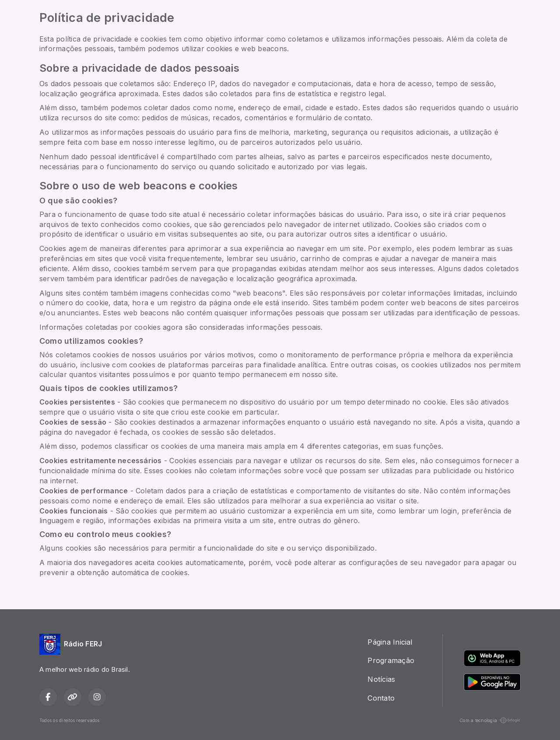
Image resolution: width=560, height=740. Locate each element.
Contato (381, 698)
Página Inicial (390, 642)
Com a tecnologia (490, 720)
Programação (391, 660)
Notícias (381, 679)
